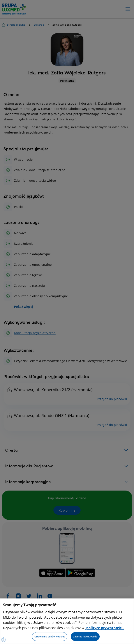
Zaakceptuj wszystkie (85, 636)
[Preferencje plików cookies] (4, 640)
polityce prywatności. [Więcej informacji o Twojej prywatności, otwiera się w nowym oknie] (105, 628)
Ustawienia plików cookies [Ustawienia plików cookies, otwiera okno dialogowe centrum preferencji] (50, 636)
